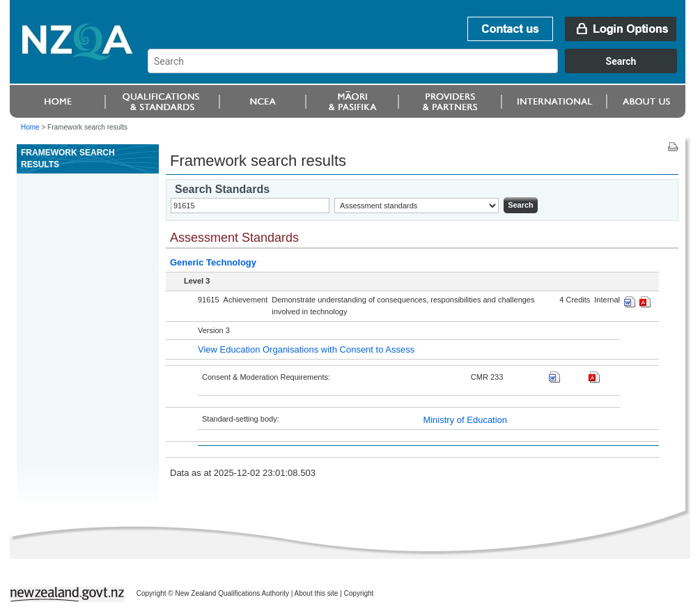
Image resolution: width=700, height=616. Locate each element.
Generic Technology (213, 262)
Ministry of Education (465, 420)
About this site (317, 593)
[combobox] (419, 70)
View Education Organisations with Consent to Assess (306, 349)
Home (30, 127)
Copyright (359, 593)
